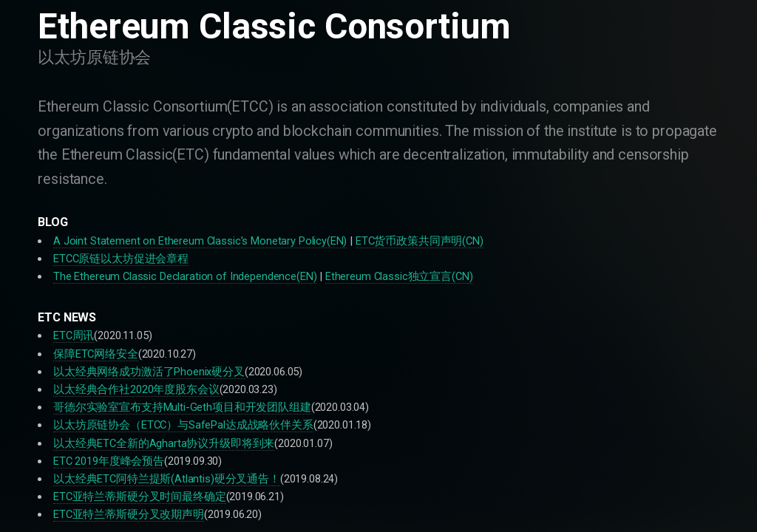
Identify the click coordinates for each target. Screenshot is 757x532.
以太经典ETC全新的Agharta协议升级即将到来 (164, 443)
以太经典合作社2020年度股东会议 (136, 389)
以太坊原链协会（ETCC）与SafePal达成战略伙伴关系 (183, 425)
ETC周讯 (74, 335)
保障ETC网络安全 (96, 354)
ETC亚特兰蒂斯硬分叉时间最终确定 (140, 497)
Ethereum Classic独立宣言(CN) (399, 276)
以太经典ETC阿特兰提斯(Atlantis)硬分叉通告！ (167, 479)
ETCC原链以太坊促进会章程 (121, 259)
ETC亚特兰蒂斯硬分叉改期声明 (129, 514)
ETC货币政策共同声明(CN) (420, 241)
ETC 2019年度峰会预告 (109, 461)
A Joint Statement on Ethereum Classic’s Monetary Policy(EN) (200, 241)
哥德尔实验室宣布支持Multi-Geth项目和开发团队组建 (182, 407)
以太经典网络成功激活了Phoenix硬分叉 (149, 372)
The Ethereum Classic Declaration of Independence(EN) (185, 276)
